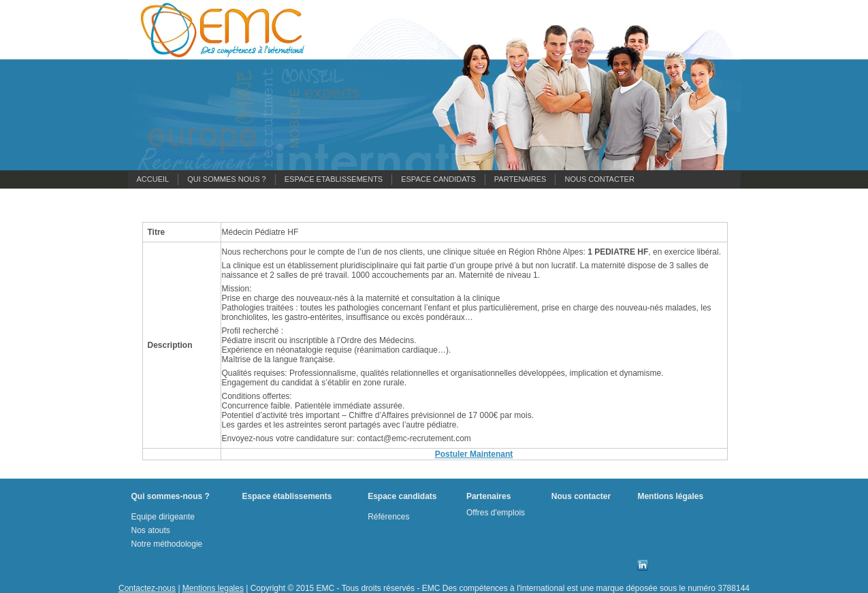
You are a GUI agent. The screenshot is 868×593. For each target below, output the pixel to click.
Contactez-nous (147, 588)
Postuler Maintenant (474, 454)
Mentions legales (213, 588)
